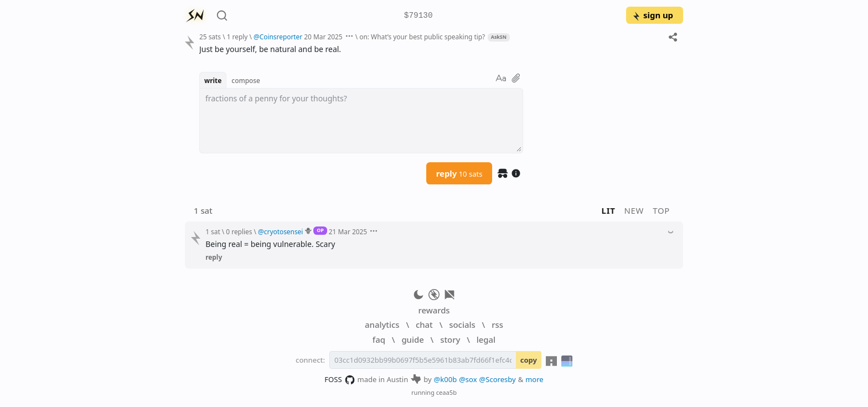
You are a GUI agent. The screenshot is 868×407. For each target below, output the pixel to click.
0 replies (239, 231)
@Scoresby (498, 379)
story (450, 339)
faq (379, 339)
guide (412, 339)
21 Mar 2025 (348, 231)
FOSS (340, 380)
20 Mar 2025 (323, 37)
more (534, 379)
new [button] (634, 210)
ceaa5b (446, 392)
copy (529, 360)
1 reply (237, 37)
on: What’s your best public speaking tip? (422, 37)
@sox (468, 379)
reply (459, 173)
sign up (652, 15)
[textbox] (361, 121)
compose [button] (246, 80)
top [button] (661, 210)
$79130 (418, 16)
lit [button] (609, 210)
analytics (382, 324)
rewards (434, 310)
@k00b (446, 379)
